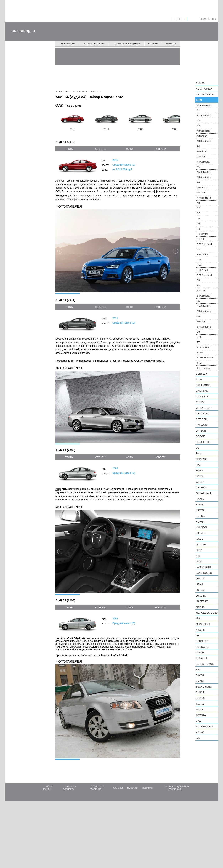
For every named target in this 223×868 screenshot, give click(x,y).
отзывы (100, 149)
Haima (200, 499)
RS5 (199, 260)
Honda (200, 516)
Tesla (200, 709)
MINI (198, 618)
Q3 (198, 208)
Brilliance (203, 385)
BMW (199, 379)
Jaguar (201, 544)
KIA (198, 556)
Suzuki (200, 698)
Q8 (198, 224)
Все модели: (204, 105)
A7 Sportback (204, 198)
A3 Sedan (202, 136)
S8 (198, 332)
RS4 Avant (202, 255)
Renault (201, 658)
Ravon (200, 653)
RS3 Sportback (205, 244)
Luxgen (201, 596)
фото (129, 149)
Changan (202, 396)
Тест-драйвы (67, 44)
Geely (200, 482)
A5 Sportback (204, 177)
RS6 (199, 265)
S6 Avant (201, 322)
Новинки (147, 855)
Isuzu (200, 539)
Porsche (202, 647)
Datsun (201, 431)
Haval (200, 505)
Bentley (201, 374)
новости (160, 149)
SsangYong (204, 687)
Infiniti (201, 533)
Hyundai (201, 527)
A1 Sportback (204, 115)
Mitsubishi (203, 624)
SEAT (199, 670)
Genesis (201, 488)
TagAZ (200, 704)
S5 (198, 301)
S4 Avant (201, 291)
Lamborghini (205, 567)
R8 (198, 229)
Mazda (200, 607)
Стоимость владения (127, 44)
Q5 (198, 213)
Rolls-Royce (205, 664)
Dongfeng (203, 442)
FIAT (198, 465)
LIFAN (199, 584)
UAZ (198, 721)
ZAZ (198, 738)
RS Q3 (200, 239)
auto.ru (23, 31)
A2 (198, 120)
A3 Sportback (204, 141)
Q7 (198, 218)
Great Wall (204, 493)
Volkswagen (205, 726)
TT (198, 342)
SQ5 (199, 337)
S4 (198, 285)
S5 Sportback (204, 311)
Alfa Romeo (204, 89)
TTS (199, 363)
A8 (198, 203)
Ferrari (201, 459)
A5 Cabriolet (203, 172)
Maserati (202, 601)
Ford (199, 470)
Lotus (200, 590)
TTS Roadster (204, 368)
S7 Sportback (204, 327)
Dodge (200, 436)
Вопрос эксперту (94, 44)
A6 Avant (201, 193)
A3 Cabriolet (203, 131)
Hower (201, 522)
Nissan (200, 630)
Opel (199, 635)
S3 (198, 280)
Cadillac (202, 391)
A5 (198, 167)
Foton (200, 476)
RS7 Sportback (205, 275)
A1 (198, 110)
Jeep (199, 550)
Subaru (201, 692)
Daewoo (201, 425)
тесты (69, 149)
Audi (199, 100)
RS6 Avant (202, 270)
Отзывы (153, 44)
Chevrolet (203, 408)
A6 (198, 182)
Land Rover (204, 573)
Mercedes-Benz (207, 613)
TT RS (200, 352)
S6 (198, 316)
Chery (200, 402)
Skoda (200, 675)
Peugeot (202, 641)
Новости (171, 44)
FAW (198, 453)
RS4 (199, 249)
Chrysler (203, 414)
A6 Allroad (202, 187)
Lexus (200, 579)
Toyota (201, 715)
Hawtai (201, 510)
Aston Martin (205, 94)
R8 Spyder (202, 234)
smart (200, 681)
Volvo (200, 732)
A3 (198, 126)
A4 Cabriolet (203, 162)
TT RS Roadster (205, 358)
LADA (199, 561)
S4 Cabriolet (203, 296)
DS (197, 448)
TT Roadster (203, 347)
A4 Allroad (202, 151)
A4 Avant (201, 157)
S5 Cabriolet (203, 306)
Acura (200, 83)
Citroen (201, 419)
